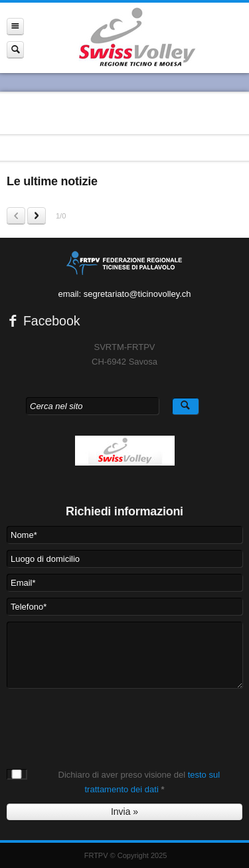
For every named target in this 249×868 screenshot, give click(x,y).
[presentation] (108, 721)
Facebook (43, 321)
